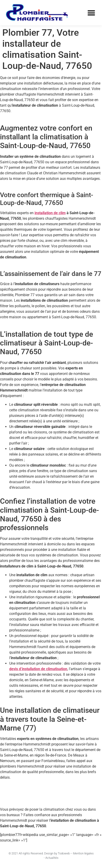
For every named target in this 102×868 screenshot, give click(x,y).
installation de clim (50, 213)
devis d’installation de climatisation (38, 669)
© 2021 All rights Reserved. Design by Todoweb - (40, 853)
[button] (91, 13)
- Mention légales (83, 853)
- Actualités (51, 858)
